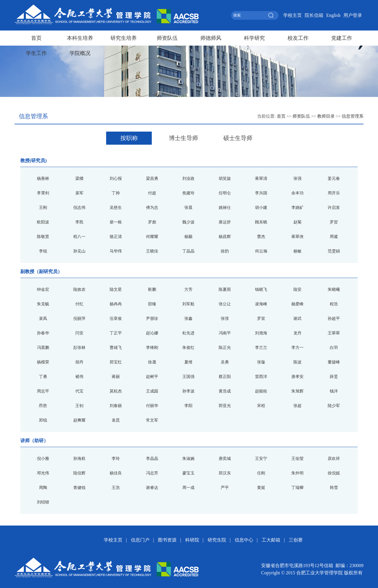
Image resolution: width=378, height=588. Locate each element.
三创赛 (296, 540)
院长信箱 (314, 15)
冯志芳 (152, 473)
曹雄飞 (116, 348)
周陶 (43, 488)
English (333, 15)
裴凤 (43, 319)
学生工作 (36, 53)
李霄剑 (43, 193)
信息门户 (140, 540)
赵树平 (152, 377)
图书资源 (167, 540)
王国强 (188, 377)
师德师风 (211, 38)
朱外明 (297, 473)
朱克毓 (43, 304)
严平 (225, 488)
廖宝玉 (188, 473)
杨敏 (297, 251)
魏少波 (188, 222)
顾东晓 (261, 222)
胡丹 (79, 362)
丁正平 (116, 333)
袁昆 (116, 420)
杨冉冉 (116, 304)
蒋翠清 (261, 179)
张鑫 (188, 319)
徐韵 (225, 251)
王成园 (152, 391)
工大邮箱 (271, 540)
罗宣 (261, 319)
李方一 (297, 348)
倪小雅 (43, 459)
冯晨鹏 (43, 348)
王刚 (43, 208)
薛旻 (334, 377)
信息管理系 (353, 116)
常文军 (152, 420)
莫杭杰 (116, 391)
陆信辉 (79, 473)
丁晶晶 (188, 251)
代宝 (79, 391)
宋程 (261, 406)
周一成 (188, 488)
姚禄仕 (225, 208)
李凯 (79, 222)
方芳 (188, 289)
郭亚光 (225, 406)
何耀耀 (152, 237)
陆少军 (334, 406)
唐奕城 (225, 459)
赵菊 (297, 222)
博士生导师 (183, 138)
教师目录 (326, 116)
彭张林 (79, 348)
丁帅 (116, 193)
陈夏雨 (225, 289)
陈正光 (225, 348)
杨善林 (43, 179)
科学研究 (254, 38)
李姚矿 (297, 208)
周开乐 (334, 193)
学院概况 (80, 53)
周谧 (334, 237)
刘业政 (188, 179)
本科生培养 (80, 38)
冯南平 (225, 333)
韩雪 (334, 488)
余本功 (297, 193)
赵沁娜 (152, 333)
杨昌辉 (225, 237)
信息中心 (244, 540)
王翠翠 (334, 333)
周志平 (43, 391)
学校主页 (293, 15)
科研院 (192, 540)
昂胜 (43, 406)
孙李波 (188, 391)
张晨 (188, 208)
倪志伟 (79, 208)
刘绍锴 (43, 502)
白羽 (334, 348)
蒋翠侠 (297, 237)
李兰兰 (261, 348)
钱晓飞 (261, 289)
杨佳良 (116, 473)
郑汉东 (225, 473)
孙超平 (334, 319)
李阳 (188, 406)
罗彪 (152, 222)
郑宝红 (116, 362)
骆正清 (116, 237)
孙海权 (79, 459)
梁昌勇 (152, 179)
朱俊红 (188, 348)
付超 (152, 193)
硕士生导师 (238, 138)
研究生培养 (124, 38)
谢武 (297, 319)
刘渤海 (261, 333)
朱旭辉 (297, 391)
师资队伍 (167, 38)
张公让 (225, 304)
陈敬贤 (43, 237)
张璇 (261, 362)
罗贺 (334, 222)
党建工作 (342, 38)
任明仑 (225, 193)
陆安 (297, 289)
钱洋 (334, 391)
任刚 (261, 473)
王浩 (116, 488)
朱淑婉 (188, 459)
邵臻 (152, 304)
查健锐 (79, 488)
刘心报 (116, 179)
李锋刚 (152, 348)
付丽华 (152, 406)
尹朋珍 (152, 319)
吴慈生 (116, 208)
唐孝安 (297, 377)
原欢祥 (334, 459)
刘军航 (188, 304)
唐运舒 (225, 222)
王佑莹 (297, 459)
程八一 (79, 237)
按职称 (129, 138)
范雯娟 (334, 251)
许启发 (334, 208)
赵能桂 (261, 391)
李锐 (43, 251)
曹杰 (261, 237)
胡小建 (261, 208)
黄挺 (261, 488)
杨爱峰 (297, 304)
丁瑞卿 (297, 488)
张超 (297, 406)
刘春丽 (116, 406)
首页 (36, 38)
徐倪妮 (334, 473)
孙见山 (79, 251)
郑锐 (43, 420)
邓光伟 (43, 473)
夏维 (188, 362)
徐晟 (152, 362)
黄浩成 (225, 391)
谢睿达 (152, 488)
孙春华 (43, 333)
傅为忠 (152, 208)
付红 (79, 304)
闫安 (79, 333)
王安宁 (261, 459)
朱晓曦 (334, 289)
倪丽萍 (79, 319)
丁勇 (43, 377)
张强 (297, 179)
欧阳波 (43, 222)
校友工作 (298, 38)
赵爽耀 (79, 420)
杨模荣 (43, 362)
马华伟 (116, 251)
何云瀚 (261, 251)
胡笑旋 (225, 179)
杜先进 (188, 333)
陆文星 (116, 289)
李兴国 (261, 193)
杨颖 (188, 237)
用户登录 (353, 15)
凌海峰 (261, 304)
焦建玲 (188, 193)
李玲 (116, 459)
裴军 (79, 193)
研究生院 (217, 540)
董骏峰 (334, 362)
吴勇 (225, 362)
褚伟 (79, 377)
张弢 (225, 319)
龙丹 (297, 333)
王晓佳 (152, 251)
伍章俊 (116, 319)
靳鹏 (152, 289)
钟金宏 (43, 289)
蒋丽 (116, 377)
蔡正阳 (225, 377)
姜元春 (334, 179)
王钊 (79, 406)
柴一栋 (116, 222)
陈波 (297, 362)
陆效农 (79, 289)
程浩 (334, 304)
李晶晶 (152, 459)
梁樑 (79, 179)
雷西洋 (261, 377)
